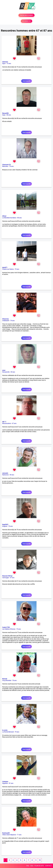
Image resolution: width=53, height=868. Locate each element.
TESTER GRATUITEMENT (26, 15)
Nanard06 (5, 113)
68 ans (9, 115)
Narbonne (5, 475)
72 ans (17, 269)
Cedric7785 (6, 627)
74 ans (12, 321)
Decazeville (6, 372)
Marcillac (5, 166)
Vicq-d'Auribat (7, 680)
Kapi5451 (5, 525)
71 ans (19, 835)
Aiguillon (5, 783)
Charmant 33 (6, 165)
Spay (4, 115)
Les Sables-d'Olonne (9, 629)
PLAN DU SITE (39, 866)
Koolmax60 (6, 833)
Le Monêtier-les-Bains (9, 218)
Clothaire (5, 782)
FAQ (28, 866)
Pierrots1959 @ (7, 576)
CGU (32, 866)
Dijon (4, 64)
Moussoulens (7, 423)
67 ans (14, 423)
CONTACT (48, 866)
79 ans (17, 732)
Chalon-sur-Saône (8, 269)
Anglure (5, 526)
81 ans (11, 783)
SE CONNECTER (26, 21)
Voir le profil (26, 81)
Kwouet (5, 679)
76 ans (11, 166)
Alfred (4, 216)
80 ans (19, 218)
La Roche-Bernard (8, 732)
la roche (5, 730)
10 (40, 860)
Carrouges (6, 578)
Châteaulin (6, 321)
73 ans (9, 64)
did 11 (4, 422)
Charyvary (6, 319)
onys (4, 370)
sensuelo (5, 473)
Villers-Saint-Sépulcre (9, 835)
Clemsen (5, 62)
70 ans (11, 526)
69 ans (13, 372)
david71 (5, 267)
